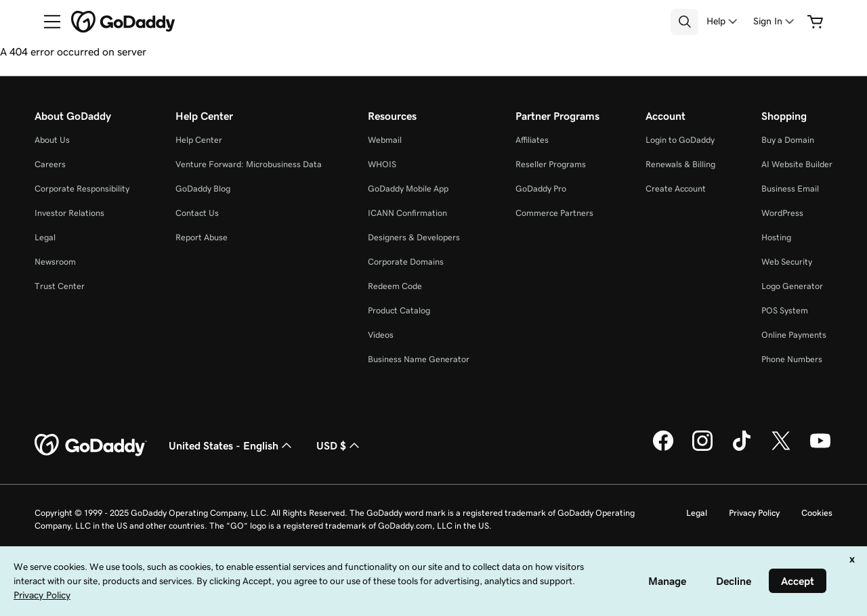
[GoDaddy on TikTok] (742, 449)
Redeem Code (395, 286)
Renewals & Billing (680, 164)
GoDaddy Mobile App (408, 189)
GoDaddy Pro (541, 189)
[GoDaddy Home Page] (91, 445)
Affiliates (532, 140)
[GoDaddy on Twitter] (781, 449)
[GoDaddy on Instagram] (702, 449)
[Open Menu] (47, 22)
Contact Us (197, 213)
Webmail (385, 140)
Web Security (787, 262)
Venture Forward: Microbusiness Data (249, 164)
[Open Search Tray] (684, 22)
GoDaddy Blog (203, 189)
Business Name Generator (419, 359)
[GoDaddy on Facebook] (663, 449)
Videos (381, 335)
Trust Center (60, 286)
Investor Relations (69, 213)
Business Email (790, 189)
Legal (45, 237)
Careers (50, 164)
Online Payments (794, 335)
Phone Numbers (792, 359)
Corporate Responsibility (82, 189)
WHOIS (382, 164)
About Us (52, 140)
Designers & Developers (414, 237)
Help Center (199, 140)
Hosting (776, 237)
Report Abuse (202, 237)
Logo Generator (792, 286)
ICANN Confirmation (407, 213)
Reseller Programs (551, 164)
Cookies (817, 513)
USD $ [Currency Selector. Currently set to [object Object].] (339, 445)
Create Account (676, 189)
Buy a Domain (788, 140)
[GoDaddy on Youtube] (820, 449)
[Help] (723, 21)
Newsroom (55, 262)
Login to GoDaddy (680, 140)
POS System (785, 310)
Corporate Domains (406, 262)
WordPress (782, 213)
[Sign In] (775, 21)
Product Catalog (399, 310)
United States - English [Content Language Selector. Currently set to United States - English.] (232, 445)
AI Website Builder (797, 164)
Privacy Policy (754, 513)
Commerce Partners (554, 213)
